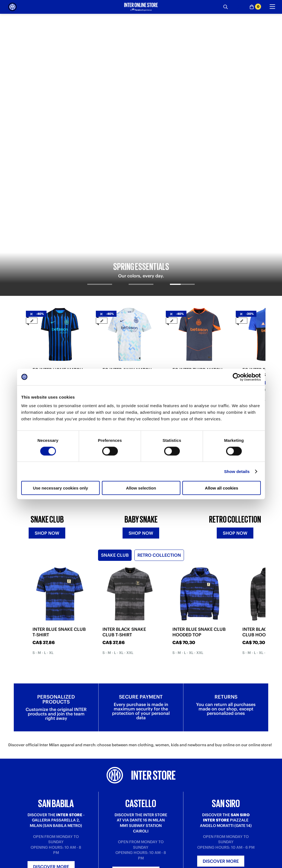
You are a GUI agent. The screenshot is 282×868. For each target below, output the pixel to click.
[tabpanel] (141, 71)
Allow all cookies (222, 488)
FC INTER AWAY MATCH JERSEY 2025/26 (127, 205)
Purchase (16, 864)
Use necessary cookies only (60, 488)
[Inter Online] (12, 7)
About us (149, 864)
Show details (237, 471)
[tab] (100, 122)
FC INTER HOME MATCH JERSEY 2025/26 (58, 205)
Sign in (141, 789)
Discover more (51, 720)
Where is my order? (92, 864)
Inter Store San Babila (226, 864)
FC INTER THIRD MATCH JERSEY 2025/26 (197, 205)
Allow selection (141, 488)
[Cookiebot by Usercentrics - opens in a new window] (237, 377)
